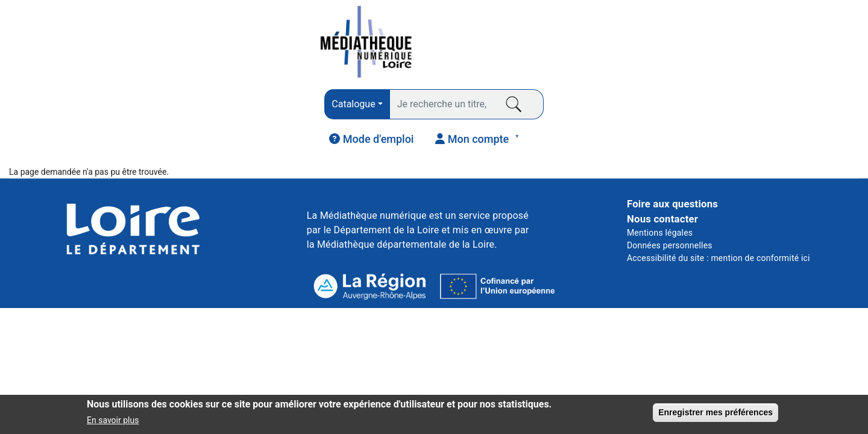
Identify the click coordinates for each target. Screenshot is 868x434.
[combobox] (281, 44)
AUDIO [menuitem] (331, 113)
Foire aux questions (672, 162)
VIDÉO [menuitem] (478, 109)
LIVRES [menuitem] (47, 113)
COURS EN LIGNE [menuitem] (627, 109)
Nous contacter (662, 177)
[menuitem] (679, 43)
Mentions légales (660, 190)
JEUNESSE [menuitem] (777, 109)
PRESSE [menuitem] (193, 109)
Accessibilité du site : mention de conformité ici (719, 216)
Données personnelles (670, 203)
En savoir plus (113, 421)
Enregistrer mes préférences (715, 414)
